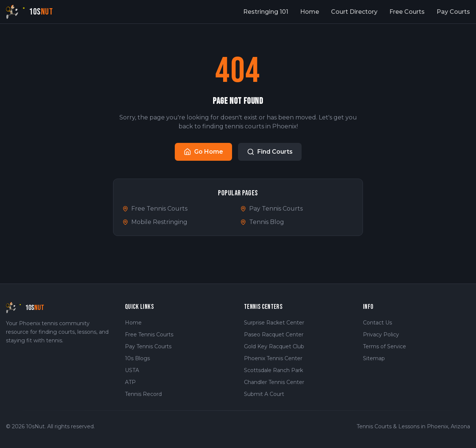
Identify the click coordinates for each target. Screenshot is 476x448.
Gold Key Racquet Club (274, 346)
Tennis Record (143, 394)
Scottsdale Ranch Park (274, 370)
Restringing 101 (266, 12)
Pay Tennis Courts (271, 209)
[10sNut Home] (30, 12)
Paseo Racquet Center (274, 335)
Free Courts (407, 12)
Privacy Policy (381, 335)
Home (310, 12)
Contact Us (377, 323)
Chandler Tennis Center (274, 382)
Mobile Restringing (155, 222)
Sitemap (374, 358)
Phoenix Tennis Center (273, 358)
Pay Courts (453, 12)
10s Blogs (137, 358)
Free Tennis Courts (155, 209)
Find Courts (270, 152)
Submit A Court (264, 394)
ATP (130, 382)
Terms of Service (385, 346)
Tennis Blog (262, 222)
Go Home (203, 152)
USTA (132, 370)
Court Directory (354, 12)
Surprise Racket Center (274, 323)
